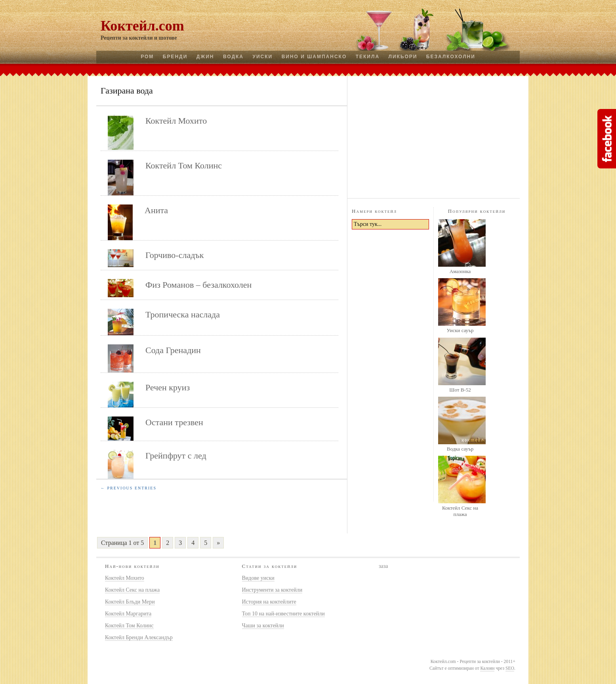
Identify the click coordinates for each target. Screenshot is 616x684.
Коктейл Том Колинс (184, 165)
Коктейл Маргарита (128, 614)
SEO (510, 668)
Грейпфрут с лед (176, 456)
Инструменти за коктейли (272, 590)
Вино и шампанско (314, 57)
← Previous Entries (129, 488)
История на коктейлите (269, 602)
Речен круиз (168, 387)
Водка (233, 57)
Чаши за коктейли (263, 626)
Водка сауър (460, 449)
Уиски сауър (460, 330)
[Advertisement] (434, 136)
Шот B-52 (460, 390)
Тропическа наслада (183, 314)
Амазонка (460, 271)
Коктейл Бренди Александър (139, 637)
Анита (156, 210)
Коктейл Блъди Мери (130, 602)
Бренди (175, 57)
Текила (368, 57)
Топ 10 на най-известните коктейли (283, 614)
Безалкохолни (451, 57)
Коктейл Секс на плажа (460, 511)
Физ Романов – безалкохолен (198, 285)
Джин (205, 57)
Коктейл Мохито (176, 121)
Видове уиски (258, 578)
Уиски (262, 57)
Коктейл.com (142, 26)
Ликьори (403, 57)
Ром (147, 57)
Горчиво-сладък (175, 255)
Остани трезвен (174, 422)
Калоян (487, 668)
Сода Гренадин (173, 350)
